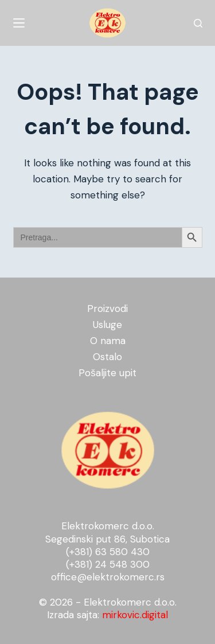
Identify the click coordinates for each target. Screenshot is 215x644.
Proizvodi (107, 309)
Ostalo (107, 357)
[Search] (198, 23)
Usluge (107, 325)
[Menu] (19, 23)
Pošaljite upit (107, 373)
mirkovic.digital (135, 615)
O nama (108, 341)
